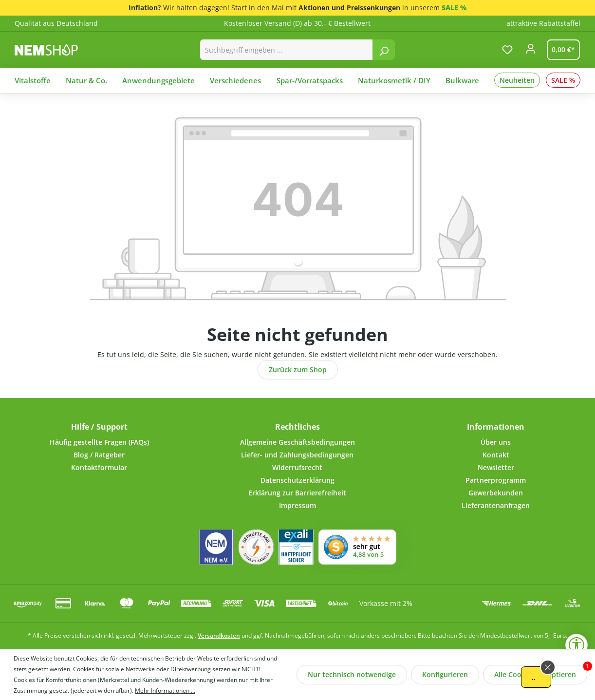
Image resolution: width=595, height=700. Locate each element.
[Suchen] (384, 50)
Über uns (496, 442)
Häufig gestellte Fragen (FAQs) (99, 442)
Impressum (297, 505)
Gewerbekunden (496, 493)
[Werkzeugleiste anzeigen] (576, 645)
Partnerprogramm (496, 480)
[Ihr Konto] (531, 52)
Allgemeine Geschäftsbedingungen (297, 442)
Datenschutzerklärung (297, 480)
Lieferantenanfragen (496, 505)
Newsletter (496, 467)
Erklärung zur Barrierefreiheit (297, 493)
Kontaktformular (99, 467)
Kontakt (496, 455)
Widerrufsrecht (297, 467)
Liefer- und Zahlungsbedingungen (297, 455)
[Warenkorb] (561, 50)
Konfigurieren (445, 674)
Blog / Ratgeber (99, 455)
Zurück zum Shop (298, 369)
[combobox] (287, 50)
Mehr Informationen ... (165, 691)
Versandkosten (219, 635)
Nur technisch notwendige (352, 674)
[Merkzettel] (507, 50)
